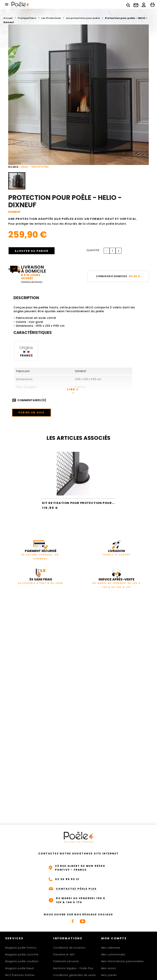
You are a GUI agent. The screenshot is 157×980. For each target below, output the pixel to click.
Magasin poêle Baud (19, 968)
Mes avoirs (109, 968)
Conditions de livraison (32, 282)
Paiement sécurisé (66, 961)
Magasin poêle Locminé (22, 954)
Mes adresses (111, 948)
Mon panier (109, 975)
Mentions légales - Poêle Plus (73, 968)
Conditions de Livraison (69, 948)
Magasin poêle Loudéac (22, 961)
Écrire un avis (31, 413)
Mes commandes (113, 954)
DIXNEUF (14, 212)
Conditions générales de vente (74, 975)
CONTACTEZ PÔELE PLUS (76, 889)
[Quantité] (113, 251)
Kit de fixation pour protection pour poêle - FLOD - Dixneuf (97, 503)
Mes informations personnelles (122, 961)
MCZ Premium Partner (20, 975)
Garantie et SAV (64, 954)
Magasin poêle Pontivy (21, 948)
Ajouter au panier (32, 251)
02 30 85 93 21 (67, 879)
